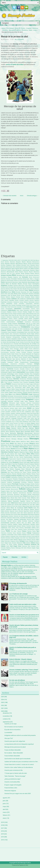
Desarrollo (30, 337)
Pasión (29, 466)
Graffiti (37, 389)
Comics (11, 319)
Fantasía (30, 377)
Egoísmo (18, 359)
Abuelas (7, 264)
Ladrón (3, 417)
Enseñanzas (35, 366)
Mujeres (31, 449)
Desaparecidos (16, 337)
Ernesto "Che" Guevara (33, 367)
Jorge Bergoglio (16, 410)
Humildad (24, 398)
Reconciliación (29, 487)
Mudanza (3, 449)
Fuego (28, 384)
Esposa (27, 372)
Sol (7, 519)
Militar (37, 443)
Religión (31, 491)
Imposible (4, 401)
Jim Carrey (36, 408)
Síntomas (26, 516)
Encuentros (22, 364)
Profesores (36, 481)
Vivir (29, 546)
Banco (3, 290)
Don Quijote (22, 354)
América (37, 274)
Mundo (37, 449)
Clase (10, 315)
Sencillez (7, 513)
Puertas (37, 484)
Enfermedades (6, 366)
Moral (10, 447)
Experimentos (19, 376)
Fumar (7, 386)
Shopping (37, 514)
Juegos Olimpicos (6, 413)
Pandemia (25, 30)
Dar (35, 332)
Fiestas (27, 381)
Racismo (13, 486)
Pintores (3, 474)
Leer (38, 417)
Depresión (31, 335)
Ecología (31, 356)
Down (10, 356)
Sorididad (25, 521)
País (33, 461)
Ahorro (22, 268)
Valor (12, 540)
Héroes (3, 394)
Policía (27, 476)
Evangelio (36, 374)
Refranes (37, 489)
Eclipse (26, 356)
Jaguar (37, 406)
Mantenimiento (22, 430)
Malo (27, 428)
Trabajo (29, 533)
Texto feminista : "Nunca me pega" (15, 776)
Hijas (7, 394)
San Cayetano (8, 505)
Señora (25, 513)
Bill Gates (30, 292)
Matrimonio (24, 435)
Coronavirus (10, 28)
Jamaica (12, 408)
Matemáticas (4, 435)
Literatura (25, 422)
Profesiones (29, 481)
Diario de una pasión (34, 347)
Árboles (20, 284)
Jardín (20, 408)
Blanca (3, 294)
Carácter (13, 305)
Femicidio (36, 379)
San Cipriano (15, 505)
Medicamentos (35, 435)
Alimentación (11, 272)
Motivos (31, 447)
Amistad (9, 275)
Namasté (31, 451)
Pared (9, 466)
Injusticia (23, 403)
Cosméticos (11, 325)
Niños (33, 454)
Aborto (24, 262)
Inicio (3, 28)
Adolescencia (20, 267)
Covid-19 (17, 28)
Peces (7, 469)
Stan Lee (24, 523)
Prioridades (4, 481)
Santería (3, 510)
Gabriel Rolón (32, 386)
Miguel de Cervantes (23, 443)
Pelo (33, 469)
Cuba (13, 329)
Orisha (28, 459)
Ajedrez (26, 269)
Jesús (29, 408)
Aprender (25, 282)
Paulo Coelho (18, 467)
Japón (16, 408)
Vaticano (29, 540)
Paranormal (4, 466)
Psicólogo (22, 484)
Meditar (33, 437)
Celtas (21, 310)
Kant (31, 413)
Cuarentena (8, 329)
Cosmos (16, 325)
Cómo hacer (28, 319)
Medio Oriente (27, 437)
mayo (4, 807)
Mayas (29, 435)
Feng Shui (17, 381)
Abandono (13, 262)
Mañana (3, 432)
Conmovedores (11, 322)
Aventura (8, 289)
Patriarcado (4, 467)
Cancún (37, 302)
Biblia (14, 292)
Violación (21, 544)
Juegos (37, 412)
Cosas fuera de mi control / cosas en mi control (19, 764)
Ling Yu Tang (15, 422)
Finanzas (10, 382)
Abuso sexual (27, 264)
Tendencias (8, 529)
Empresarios (5, 364)
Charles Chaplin (27, 312)
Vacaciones (32, 538)
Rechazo (14, 487)
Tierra (34, 531)
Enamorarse (14, 364)
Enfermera (13, 366)
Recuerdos (36, 487)
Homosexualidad (18, 396)
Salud (30, 30)
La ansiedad (8, 732)
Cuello (32, 329)
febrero (5, 815)
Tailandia (29, 526)
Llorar (34, 422)
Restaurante (4, 496)
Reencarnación (15, 489)
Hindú (14, 394)
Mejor (37, 437)
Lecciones (24, 417)
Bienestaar (24, 292)
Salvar (24, 503)
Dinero (9, 350)
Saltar (9, 503)
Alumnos (36, 272)
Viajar (6, 543)
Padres (29, 461)
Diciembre (16, 349)
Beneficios (4, 292)
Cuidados (20, 331)
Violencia (27, 544)
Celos (18, 310)
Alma (17, 272)
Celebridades (12, 310)
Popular (5, 557)
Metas (28, 442)
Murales (3, 451)
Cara (10, 305)
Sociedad (23, 518)
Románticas (18, 500)
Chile (3, 314)
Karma (3, 415)
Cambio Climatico (19, 300)
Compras (4, 320)
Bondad (37, 294)
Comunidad (18, 320)
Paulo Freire (26, 467)
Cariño (28, 305)
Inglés (18, 403)
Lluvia (37, 422)
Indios (26, 401)
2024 (3, 700)
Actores (33, 265)
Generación (4, 389)
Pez (21, 472)
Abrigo (3, 264)
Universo (8, 538)
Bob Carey (8, 294)
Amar (23, 274)
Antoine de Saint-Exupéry (20, 280)
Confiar (3, 322)
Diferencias (36, 349)
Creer (10, 327)
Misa (13, 445)
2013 (3, 840)
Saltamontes (4, 503)
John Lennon (8, 410)
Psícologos (28, 484)
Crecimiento (5, 327)
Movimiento (36, 447)
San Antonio (34, 503)
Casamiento (36, 307)
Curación (13, 332)
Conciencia (24, 320)
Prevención (28, 479)
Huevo (13, 398)
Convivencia (4, 324)
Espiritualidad (21, 372)
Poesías (19, 476)
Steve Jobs (31, 523)
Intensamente (25, 405)
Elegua (16, 361)
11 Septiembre (5, 260)
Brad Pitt (10, 295)
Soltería (37, 519)
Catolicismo (18, 309)
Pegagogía (18, 469)
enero (5, 818)
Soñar (19, 521)
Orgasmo (19, 459)
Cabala (37, 297)
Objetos (27, 455)
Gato (24, 387)
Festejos (23, 381)
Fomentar (26, 382)
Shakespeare (31, 514)
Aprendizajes (31, 282)
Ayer (21, 289)
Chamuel (20, 312)
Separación (30, 513)
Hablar (11, 392)
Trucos (28, 535)
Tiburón (19, 531)
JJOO (3, 410)
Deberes (7, 334)
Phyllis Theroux (27, 472)
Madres (25, 427)
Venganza (13, 541)
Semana (32, 511)
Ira (21, 406)
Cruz (2, 329)
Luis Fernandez (9, 425)
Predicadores (14, 477)
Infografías (4, 403)
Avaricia (3, 289)
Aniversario (36, 277)
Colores (37, 317)
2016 (16, 260)
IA (38, 398)
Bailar (32, 289)
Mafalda (3, 428)
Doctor (23, 28)
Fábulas (25, 375)
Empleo (17, 362)
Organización (12, 459)
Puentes (33, 484)
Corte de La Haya (31, 324)
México (37, 442)
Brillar (19, 295)
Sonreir (9, 521)
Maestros (36, 427)
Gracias (32, 389)
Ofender (11, 457)
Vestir (3, 543)
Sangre (28, 506)
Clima (20, 315)
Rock (38, 498)
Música (12, 450)
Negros (27, 452)
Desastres (36, 337)
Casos (3, 309)
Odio (7, 457)
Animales (25, 277)
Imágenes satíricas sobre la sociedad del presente (20, 735)
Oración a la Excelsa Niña (12, 782)
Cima (35, 314)
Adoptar (26, 267)
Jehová (24, 408)
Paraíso (37, 464)
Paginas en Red (24, 865)
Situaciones (4, 518)
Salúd (16, 503)
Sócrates (3, 519)
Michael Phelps (5, 443)
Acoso (14, 265)
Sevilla (16, 514)
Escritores (10, 369)
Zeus (9, 550)
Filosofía (32, 381)
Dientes (22, 349)
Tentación (20, 529)
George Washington (20, 389)
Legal (2, 418)
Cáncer (26, 302)
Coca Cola (25, 315)
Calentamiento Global (33, 299)
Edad (3, 357)
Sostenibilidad (5, 523)
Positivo (8, 477)
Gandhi (9, 387)
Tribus (15, 535)
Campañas (10, 302)
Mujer (26, 449)
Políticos (36, 476)
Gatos (28, 387)
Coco (38, 315)
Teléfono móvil (35, 528)
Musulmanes (24, 451)
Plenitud (3, 476)
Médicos (5, 30)
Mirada (10, 445)
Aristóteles (10, 286)
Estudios (27, 374)
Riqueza (4, 498)
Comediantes (4, 319)
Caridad (24, 305)
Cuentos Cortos (6, 330)
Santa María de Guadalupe (15, 508)
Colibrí (27, 317)
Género (9, 389)
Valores (20, 540)
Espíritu (19, 371)
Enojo (30, 366)
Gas (13, 387)
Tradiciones (36, 533)
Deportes (19, 335)
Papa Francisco (35, 462)
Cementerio (26, 310)
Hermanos (36, 392)
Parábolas (21, 464)
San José (30, 505)
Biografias (36, 292)
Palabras (4, 462)
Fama (13, 377)
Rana (22, 486)
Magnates (14, 428)
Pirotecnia (9, 474)
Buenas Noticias (5, 297)
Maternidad (17, 435)
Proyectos (9, 484)
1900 (10, 260)
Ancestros (36, 275)
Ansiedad (14, 279)
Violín (8, 546)
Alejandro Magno (35, 270)
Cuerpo (14, 330)
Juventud (23, 413)
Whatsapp (18, 548)
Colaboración (16, 317)
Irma (25, 406)
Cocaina (30, 315)
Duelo (22, 356)
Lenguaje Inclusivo (17, 418)
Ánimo (31, 277)
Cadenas (14, 299)
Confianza (36, 320)
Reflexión (22, 489)
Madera (3, 427)
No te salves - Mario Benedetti (14, 753)
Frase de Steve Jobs (11, 788)
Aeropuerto (36, 267)
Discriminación (5, 352)
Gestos (28, 389)
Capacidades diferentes (32, 304)
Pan (7, 462)
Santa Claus (33, 506)
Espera (8, 371)
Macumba (36, 425)
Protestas (37, 482)
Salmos (37, 501)
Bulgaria (13, 297)
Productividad (17, 481)
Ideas (3, 400)
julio (4, 801)
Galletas (3, 387)
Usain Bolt (23, 538)
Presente (15, 479)
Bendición (36, 290)
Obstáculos (36, 455)
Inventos (9, 406)
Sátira (3, 511)
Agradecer (8, 268)
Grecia (13, 391)
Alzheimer (4, 274)
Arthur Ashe (25, 286)
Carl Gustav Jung (34, 305)
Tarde (9, 528)
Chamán (15, 312)
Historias (25, 394)
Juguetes (13, 413)
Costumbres (22, 325)
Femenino (30, 379)
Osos (13, 461)
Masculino (36, 433)
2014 (13, 260)
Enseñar (3, 367)
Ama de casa (11, 274)
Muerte (13, 449)
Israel (31, 406)
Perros (22, 471)
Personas (4, 472)
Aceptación (9, 265)
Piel (38, 472)
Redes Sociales (6, 489)
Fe (7, 379)
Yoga (37, 548)
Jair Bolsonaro (5, 408)
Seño (22, 513)
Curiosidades (20, 332)
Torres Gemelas (17, 533)
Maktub (19, 428)
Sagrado (23, 501)
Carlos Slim (14, 307)
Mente (18, 442)
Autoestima (29, 287)
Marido (18, 431)
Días (2, 349)
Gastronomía (18, 387)
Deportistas (25, 335)
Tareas (13, 528)
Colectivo (22, 317)
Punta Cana (4, 486)
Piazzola (34, 472)
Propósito (10, 482)
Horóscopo (31, 396)
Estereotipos (10, 374)
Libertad (32, 420)
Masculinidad (29, 433)
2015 (3, 834)
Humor (29, 398)
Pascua (24, 466)
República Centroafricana (20, 493)
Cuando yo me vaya (10, 724)
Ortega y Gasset (35, 459)
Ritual (12, 498)
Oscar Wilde (4, 461)
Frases (8, 384)
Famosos (24, 377)
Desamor (9, 337)
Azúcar (29, 289)
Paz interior (36, 467)
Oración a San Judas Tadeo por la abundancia (19, 767)
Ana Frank (25, 275)
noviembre (6, 716)
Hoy (6, 398)
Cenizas (32, 310)
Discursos (13, 352)
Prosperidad (17, 482)
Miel (16, 443)
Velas (3, 541)
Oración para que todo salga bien (15, 741)
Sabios (10, 501)
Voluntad (3, 548)
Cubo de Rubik (19, 329)
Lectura (34, 417)
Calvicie (6, 300)
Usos (27, 538)
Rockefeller (4, 500)
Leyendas (18, 420)
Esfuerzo (28, 369)
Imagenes (30, 399)
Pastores (34, 466)
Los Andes (21, 423)
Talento (33, 526)
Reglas (8, 491)
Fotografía (32, 382)
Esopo (32, 369)
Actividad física (25, 265)
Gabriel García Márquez (21, 386)
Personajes (36, 471)
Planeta (19, 474)
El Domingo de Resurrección (18, 583)
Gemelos (37, 387)
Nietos (24, 454)
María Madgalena (11, 432)
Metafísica (23, 442)
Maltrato (31, 428)
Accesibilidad (36, 264)
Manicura (12, 430)
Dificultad (3, 351)
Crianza (14, 327)
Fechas (11, 379)
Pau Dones (10, 467)
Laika (7, 417)
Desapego (24, 337)
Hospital (29, 28)
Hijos (10, 394)
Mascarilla (13, 433)
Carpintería (20, 307)
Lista (21, 422)
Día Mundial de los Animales (16, 347)
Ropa (23, 500)
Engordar (26, 366)
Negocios (22, 452)
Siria (33, 516)
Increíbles (17, 401)
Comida (21, 319)
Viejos (37, 543)
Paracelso (27, 464)
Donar (3, 356)
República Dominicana (7, 495)
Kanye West (36, 413)
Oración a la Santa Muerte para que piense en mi (24, 615)
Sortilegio (37, 521)
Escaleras (4, 369)
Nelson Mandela (34, 452)
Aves (12, 289)
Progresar (4, 482)
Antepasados (26, 279)
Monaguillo (30, 445)
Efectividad (9, 359)
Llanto (30, 422)
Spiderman (13, 523)
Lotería (37, 423)
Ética (31, 374)
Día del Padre (35, 342)
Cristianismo (25, 327)
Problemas (10, 481)
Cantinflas (21, 304)
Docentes (4, 354)
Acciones (3, 265)
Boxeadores (4, 295)
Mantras (28, 430)
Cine (38, 314)
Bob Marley (14, 294)
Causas (33, 309)
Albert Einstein (35, 268)
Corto (38, 324)
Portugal (3, 477)
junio (4, 804)
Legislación (8, 418)
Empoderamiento (24, 362)
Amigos (4, 275)
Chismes (10, 314)
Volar (38, 546)
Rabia (9, 486)
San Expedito (23, 504)
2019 (3, 822)
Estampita (4, 374)
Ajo (29, 269)
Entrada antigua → (33, 196)
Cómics (15, 319)
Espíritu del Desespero (28, 371)
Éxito (14, 375)
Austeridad (19, 287)
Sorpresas (31, 521)
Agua (13, 268)
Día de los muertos (27, 340)
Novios (13, 455)
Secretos (7, 511)
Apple (20, 282)
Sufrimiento (26, 524)
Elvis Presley (22, 361)
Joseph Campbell (6, 412)
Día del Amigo (11, 342)
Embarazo (29, 361)
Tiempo (24, 531)
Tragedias (4, 535)
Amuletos (19, 275)
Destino (20, 339)
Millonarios (4, 445)
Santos (32, 509)
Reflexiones (30, 489)
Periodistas (16, 471)
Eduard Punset (18, 357)
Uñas (13, 538)
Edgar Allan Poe (9, 357)
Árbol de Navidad (11, 284)
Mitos (22, 445)
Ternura (3, 531)
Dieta (26, 349)
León (29, 418)
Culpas (32, 331)
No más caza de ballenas (17, 680)
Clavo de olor (15, 315)
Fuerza (3, 386)
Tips (38, 531)
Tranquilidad (10, 535)
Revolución (17, 496)
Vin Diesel (9, 545)
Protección (30, 482)
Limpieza (9, 422)
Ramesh (18, 486)
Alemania (3, 272)
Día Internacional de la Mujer (28, 344)
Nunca (17, 455)
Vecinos (34, 540)
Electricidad (11, 361)
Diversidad (36, 352)
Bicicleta (18, 292)
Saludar (20, 503)
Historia (18, 394)
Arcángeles (36, 284)
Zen (6, 550)
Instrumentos (36, 403)
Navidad (11, 452)
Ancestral (31, 275)
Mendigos (14, 439)
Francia (3, 384)
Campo (21, 302)
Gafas (37, 386)
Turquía (37, 535)
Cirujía (3, 315)
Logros (7, 423)
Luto (22, 425)
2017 (19, 260)
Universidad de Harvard (25, 536)
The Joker (13, 531)
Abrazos (29, 262)
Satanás (37, 510)
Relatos (25, 491)
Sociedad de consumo (32, 518)
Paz (31, 467)
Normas (3, 455)
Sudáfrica (10, 524)
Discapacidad (29, 351)
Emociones (36, 361)
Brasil (15, 295)
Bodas (20, 294)
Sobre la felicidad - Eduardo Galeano (21, 659)
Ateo (15, 287)
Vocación (33, 546)
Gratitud (8, 391)
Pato (38, 466)
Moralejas (16, 447)
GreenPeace (18, 391)
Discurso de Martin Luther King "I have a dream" (24, 670)
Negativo (16, 452)
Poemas (14, 476)
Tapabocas (4, 528)
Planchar (14, 474)
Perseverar (28, 471)
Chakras (9, 312)
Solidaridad (23, 519)
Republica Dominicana (33, 493)
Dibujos (7, 349)
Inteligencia (4, 405)
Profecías (23, 481)
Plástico (34, 474)
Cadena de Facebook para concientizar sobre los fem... (22, 762)
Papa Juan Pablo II (7, 464)
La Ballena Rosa (23, 415)
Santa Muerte (28, 508)
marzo (5, 812)
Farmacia (3, 379)
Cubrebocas (26, 329)
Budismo (36, 295)
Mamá (37, 428)
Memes (3, 439)
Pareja (14, 466)
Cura (9, 332)
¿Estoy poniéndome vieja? (13, 779)
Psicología (15, 484)
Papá (28, 462)
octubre (5, 719)
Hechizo (30, 392)
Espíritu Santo (12, 372)
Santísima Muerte (11, 509)
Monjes (3, 447)
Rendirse (4, 493)
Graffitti (3, 391)
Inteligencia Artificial (14, 405)
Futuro (12, 386)
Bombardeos (25, 294)
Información (12, 403)
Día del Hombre (20, 342)
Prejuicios (20, 477)
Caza (38, 309)
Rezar (25, 496)
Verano (27, 541)
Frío (25, 384)
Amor (14, 275)
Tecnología (28, 528)
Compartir (36, 319)
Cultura (37, 330)
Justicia (18, 413)
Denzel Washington (11, 336)
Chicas (37, 312)
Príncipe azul (35, 479)
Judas (33, 412)
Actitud (18, 265)
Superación (4, 526)
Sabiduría (4, 501)
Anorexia (8, 279)
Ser (35, 513)
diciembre (6, 713)
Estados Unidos (34, 372)
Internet (31, 405)
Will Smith (24, 548)
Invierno (18, 406)
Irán (23, 406)
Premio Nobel (27, 477)
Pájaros (37, 461)
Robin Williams (32, 498)
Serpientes (8, 514)
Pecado (3, 469)
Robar (16, 498)
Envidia (25, 367)
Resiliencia (17, 495)
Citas (6, 315)
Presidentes (22, 479)
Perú (9, 472)
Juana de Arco (20, 412)
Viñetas (15, 545)
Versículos (36, 541)
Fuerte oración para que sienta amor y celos (23, 604)
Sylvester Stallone (21, 526)
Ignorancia (12, 400)
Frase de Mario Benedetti (12, 756)
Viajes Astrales (12, 543)
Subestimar (4, 524)
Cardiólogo (19, 305)
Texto (8, 531)
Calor (2, 300)
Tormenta (9, 533)
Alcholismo (4, 270)
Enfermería (20, 366)
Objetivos (22, 455)
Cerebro (37, 310)
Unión (17, 536)
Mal (23, 428)
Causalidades (26, 309)
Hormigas (25, 396)
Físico (21, 382)
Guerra (28, 391)
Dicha (11, 349)
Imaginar (37, 400)
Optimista (36, 457)
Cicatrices (19, 314)
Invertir (14, 406)
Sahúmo (28, 501)
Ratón (28, 486)
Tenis (16, 529)
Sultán (37, 524)
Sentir (19, 513)
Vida (24, 543)
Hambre (25, 392)
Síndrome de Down (19, 516)
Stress (37, 523)
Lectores (29, 417)
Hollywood (36, 394)
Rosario (27, 500)
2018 (23, 260)
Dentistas (3, 336)
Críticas (37, 327)
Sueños (15, 524)
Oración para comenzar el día (13, 770)
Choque (15, 314)
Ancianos (4, 277)
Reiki (12, 491)
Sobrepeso (10, 518)
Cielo (27, 314)
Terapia (37, 529)
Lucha (3, 425)
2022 (29, 260)
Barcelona (12, 290)
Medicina (35, 28)
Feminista (11, 380)
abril (4, 809)
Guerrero (32, 391)
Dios (18, 350)
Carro (24, 307)
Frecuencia (14, 384)
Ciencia (31, 314)
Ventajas (22, 541)
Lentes (25, 418)
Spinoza (19, 523)
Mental (13, 442)
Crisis (19, 327)
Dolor (13, 354)
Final (6, 382)
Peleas (23, 469)
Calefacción (23, 299)
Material (10, 435)
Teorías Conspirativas (29, 529)
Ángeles (10, 277)
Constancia (28, 322)
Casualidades (9, 309)
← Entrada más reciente (9, 196)
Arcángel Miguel (27, 284)
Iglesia (7, 400)
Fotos (37, 382)
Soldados (11, 519)
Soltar (33, 519)
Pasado (19, 466)
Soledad (16, 519)
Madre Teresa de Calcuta (14, 427)
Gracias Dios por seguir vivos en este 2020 (18, 793)
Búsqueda (27, 297)
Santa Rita (36, 508)
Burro (23, 297)
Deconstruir (16, 334)
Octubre (3, 457)
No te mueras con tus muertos (14, 727)
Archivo (24, 557)
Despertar (14, 339)
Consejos (20, 322)
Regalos (3, 491)
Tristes (19, 535)
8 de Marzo (36, 260)
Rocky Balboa (10, 500)
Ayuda (25, 289)
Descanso (4, 339)
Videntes (28, 543)
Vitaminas (24, 546)
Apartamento (9, 282)
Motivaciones (24, 447)
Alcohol (9, 270)
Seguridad (26, 511)
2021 (3, 708)
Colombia (32, 317)
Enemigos (30, 364)
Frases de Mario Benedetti (13, 750)
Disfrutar (24, 352)
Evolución (8, 375)
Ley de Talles (11, 420)
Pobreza (8, 476)
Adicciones (9, 267)
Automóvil (36, 287)
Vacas (37, 538)
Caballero (3, 299)
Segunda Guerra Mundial (17, 511)
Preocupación (9, 479)
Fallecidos (8, 377)
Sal (32, 501)
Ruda (34, 500)
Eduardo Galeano (27, 357)
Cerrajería (4, 312)
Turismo (32, 535)
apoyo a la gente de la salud (15, 64)
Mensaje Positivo (23, 439)
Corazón (15, 324)
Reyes (21, 496)
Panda (11, 462)
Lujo (16, 425)
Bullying (18, 297)
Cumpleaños (4, 332)
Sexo (19, 514)
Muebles (8, 449)
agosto (5, 798)
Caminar (32, 300)
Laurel (18, 417)
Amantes (18, 274)
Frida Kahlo (20, 384)
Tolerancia (4, 533)
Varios (25, 540)
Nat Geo (37, 451)
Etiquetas (15, 557)
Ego (14, 359)
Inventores (4, 406)
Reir (15, 491)
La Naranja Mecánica (33, 415)
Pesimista (17, 472)
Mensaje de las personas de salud (14, 36)
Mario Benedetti (25, 431)
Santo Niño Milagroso (23, 510)
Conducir (30, 320)
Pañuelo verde (23, 462)
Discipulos (36, 351)
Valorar (16, 540)
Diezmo (30, 349)
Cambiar (12, 300)
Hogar (30, 394)
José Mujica (35, 410)
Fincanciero (16, 382)
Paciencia (24, 461)
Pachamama (18, 461)
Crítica (32, 327)
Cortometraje (4, 325)
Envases (20, 367)
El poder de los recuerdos (12, 730)
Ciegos (24, 314)
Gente (13, 389)
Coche (34, 315)
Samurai (28, 503)
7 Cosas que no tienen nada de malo (16, 773)
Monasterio (36, 445)
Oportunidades (28, 457)
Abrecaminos (36, 262)
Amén (32, 274)
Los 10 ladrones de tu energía (18, 594)
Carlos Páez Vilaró (6, 307)
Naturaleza (4, 452)
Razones (37, 486)
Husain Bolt (34, 398)
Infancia (32, 401)
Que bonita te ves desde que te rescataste (17, 759)
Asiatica (3, 287)
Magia (8, 428)
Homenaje (10, 396)
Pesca (12, 472)
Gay (32, 387)
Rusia (37, 500)
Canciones (31, 302)
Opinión (21, 457)
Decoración (23, 334)
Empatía (3, 362)
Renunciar (10, 493)
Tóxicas (24, 533)
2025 (3, 697)
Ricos (29, 496)
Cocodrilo (3, 317)
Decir (11, 334)
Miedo (12, 443)
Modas (25, 445)
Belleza (31, 290)
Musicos (17, 450)
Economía (37, 356)
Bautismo (22, 290)
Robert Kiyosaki (22, 498)
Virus (35, 30)
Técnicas (21, 528)
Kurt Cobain (14, 415)
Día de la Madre (16, 340)
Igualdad (18, 400)
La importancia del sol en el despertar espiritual (19, 744)
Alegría (13, 270)
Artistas (30, 286)
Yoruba (3, 550)
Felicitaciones (23, 379)
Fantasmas (36, 377)
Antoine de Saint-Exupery (7, 280)
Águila (17, 268)
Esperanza (13, 371)
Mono (7, 447)
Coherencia (9, 317)
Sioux (30, 516)
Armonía (16, 286)
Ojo (15, 457)
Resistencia (24, 495)
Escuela (22, 369)
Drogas (14, 356)
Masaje (7, 433)
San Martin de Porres (10, 506)
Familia (18, 377)
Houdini (3, 398)
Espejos (3, 371)
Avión (15, 289)
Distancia (30, 352)
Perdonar (4, 471)
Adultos (31, 267)
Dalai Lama (27, 332)
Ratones (32, 486)
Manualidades (35, 430)
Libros (37, 420)
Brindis (23, 295)
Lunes (19, 425)
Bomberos (31, 294)
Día (24, 339)
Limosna (3, 422)
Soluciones (4, 521)
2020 (26, 260)
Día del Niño (27, 342)
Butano (33, 297)
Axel (18, 289)
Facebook (31, 375)
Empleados (10, 362)
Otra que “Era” (9, 738)
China (6, 314)
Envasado (15, 367)
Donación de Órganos (32, 354)
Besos (10, 292)
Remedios (37, 491)
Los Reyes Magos (30, 423)
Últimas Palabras (5, 536)
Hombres (4, 396)
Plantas (29, 474)
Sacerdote (16, 501)
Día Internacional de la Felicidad (10, 344)
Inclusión (10, 401)
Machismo (30, 425)
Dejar (33, 334)
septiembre (6, 722)
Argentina (4, 285)
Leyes (23, 420)
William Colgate (31, 548)
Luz (25, 425)
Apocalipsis (15, 282)
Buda (31, 295)
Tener (12, 529)
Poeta (24, 476)
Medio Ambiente (18, 437)
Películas (28, 469)
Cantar (16, 304)
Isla (28, 406)
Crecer (37, 325)
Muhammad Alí (19, 449)
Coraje (10, 324)
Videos (33, 543)
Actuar (37, 265)
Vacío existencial (5, 540)
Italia (34, 406)
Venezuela (7, 541)
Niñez (28, 454)
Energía (37, 364)
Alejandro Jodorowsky (23, 270)
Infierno (37, 401)
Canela (3, 304)
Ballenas (37, 289)
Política (31, 476)
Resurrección (11, 496)
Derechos (37, 336)
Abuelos (13, 264)
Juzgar (28, 413)
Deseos (9, 339)
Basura (17, 290)
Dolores (17, 354)
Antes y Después (34, 279)
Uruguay (17, 538)
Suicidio (33, 524)
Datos (37, 332)
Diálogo (26, 347)
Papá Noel (15, 464)
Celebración (4, 310)
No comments (19, 39)
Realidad (3, 487)
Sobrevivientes (16, 518)
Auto (24, 287)
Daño (32, 332)
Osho (10, 461)
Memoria (8, 439)
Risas (8, 498)
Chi (34, 312)
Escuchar (17, 369)
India (22, 401)
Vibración (19, 543)
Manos (16, 430)
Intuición (37, 405)
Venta (17, 541)
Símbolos (11, 516)
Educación (36, 357)
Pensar (37, 469)
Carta (28, 307)
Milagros (32, 443)
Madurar (30, 427)
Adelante (3, 267)
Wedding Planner (11, 548)
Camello (27, 300)
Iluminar (23, 400)
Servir (13, 514)
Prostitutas (24, 482)
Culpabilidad (26, 331)
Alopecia (21, 272)
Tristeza (24, 535)
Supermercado (12, 526)
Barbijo (7, 290)
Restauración (36, 495)
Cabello (9, 299)
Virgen (15, 546)
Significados (5, 516)
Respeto (29, 495)
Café (18, 299)
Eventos (3, 376)
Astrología (11, 287)
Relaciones (20, 491)
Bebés (26, 290)
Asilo (7, 287)
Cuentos (36, 329)
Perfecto (9, 471)
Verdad (31, 541)
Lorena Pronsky (14, 423)
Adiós (14, 267)
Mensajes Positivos (15, 30)
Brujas (27, 295)
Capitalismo (5, 305)
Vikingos (3, 545)
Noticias (8, 455)
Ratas (25, 486)
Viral (11, 546)
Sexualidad (24, 514)
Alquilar (26, 272)
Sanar (24, 506)
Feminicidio (4, 381)
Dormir (6, 356)
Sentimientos (13, 513)
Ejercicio (24, 359)
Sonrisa (15, 521)
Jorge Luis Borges (26, 410)
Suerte (20, 524)
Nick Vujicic (18, 454)
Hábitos (7, 393)
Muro (8, 451)
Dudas (19, 356)
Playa (38, 474)
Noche (37, 454)
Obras (31, 455)
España (37, 369)
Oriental (24, 459)
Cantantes (9, 304)
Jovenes (13, 412)
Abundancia (19, 264)
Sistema (37, 516)
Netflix (3, 454)
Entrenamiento (9, 367)
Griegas (23, 391)
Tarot (17, 528)
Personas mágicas (10, 791)
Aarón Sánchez (5, 262)
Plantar (24, 474)
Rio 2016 (37, 496)
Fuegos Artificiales (34, 384)
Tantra (37, 526)
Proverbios (4, 484)
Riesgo (32, 496)
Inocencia (29, 403)
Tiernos (29, 531)
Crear (34, 325)
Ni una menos (9, 454)
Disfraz (18, 352)
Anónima (3, 279)
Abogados (18, 262)
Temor (3, 529)
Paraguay (32, 464)
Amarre (27, 274)
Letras (32, 418)
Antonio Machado (31, 280)
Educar (3, 359)
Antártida (20, 279)
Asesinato (36, 285)
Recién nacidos (21, 487)
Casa (31, 307)
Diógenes (14, 351)
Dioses (23, 351)
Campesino (16, 302)
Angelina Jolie (17, 277)
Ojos (17, 457)
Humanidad (18, 398)
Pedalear (12, 469)
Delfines (37, 334)
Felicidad (16, 379)
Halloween (20, 393)
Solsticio (29, 519)
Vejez (37, 540)
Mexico (33, 442)
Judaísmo (28, 412)
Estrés (16, 374)
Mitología (17, 445)
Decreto (29, 334)
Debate (3, 334)
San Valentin (19, 506)
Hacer (15, 392)
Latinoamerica (13, 417)
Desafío (3, 337)
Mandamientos (5, 430)
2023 (32, 260)
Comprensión (10, 320)
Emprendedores (34, 362)
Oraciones (5, 459)
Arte (20, 285)
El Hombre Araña (32, 359)
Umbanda (13, 536)
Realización (9, 487)
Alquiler (31, 272)
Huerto (9, 398)
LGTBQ (27, 420)
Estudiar (21, 374)
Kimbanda (8, 415)
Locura (3, 423)
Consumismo (36, 322)
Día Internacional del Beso (22, 345)
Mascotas (20, 433)
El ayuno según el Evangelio (13, 785)
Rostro (31, 500)
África (3, 268)
